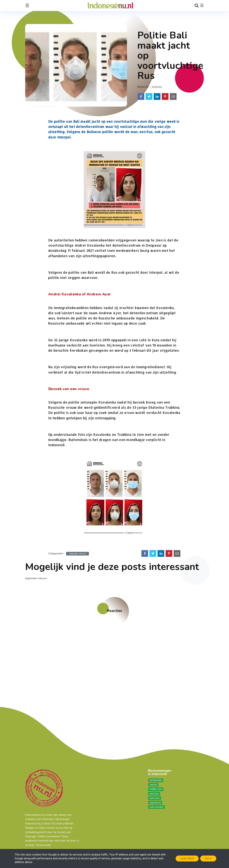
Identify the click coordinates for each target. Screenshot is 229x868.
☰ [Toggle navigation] (27, 6)
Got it (208, 858)
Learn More (187, 858)
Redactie (143, 87)
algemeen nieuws (78, 554)
